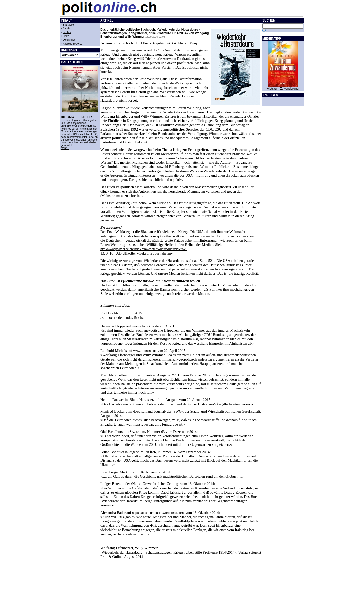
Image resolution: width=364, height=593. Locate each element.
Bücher (67, 32)
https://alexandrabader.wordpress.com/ (158, 513)
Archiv (66, 28)
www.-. (145, 326)
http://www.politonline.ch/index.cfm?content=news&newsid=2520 (144, 249)
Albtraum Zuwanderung (283, 89)
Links (66, 36)
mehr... (65, 148)
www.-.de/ (145, 351)
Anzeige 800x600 (73, 44)
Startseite (68, 25)
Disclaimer (69, 40)
